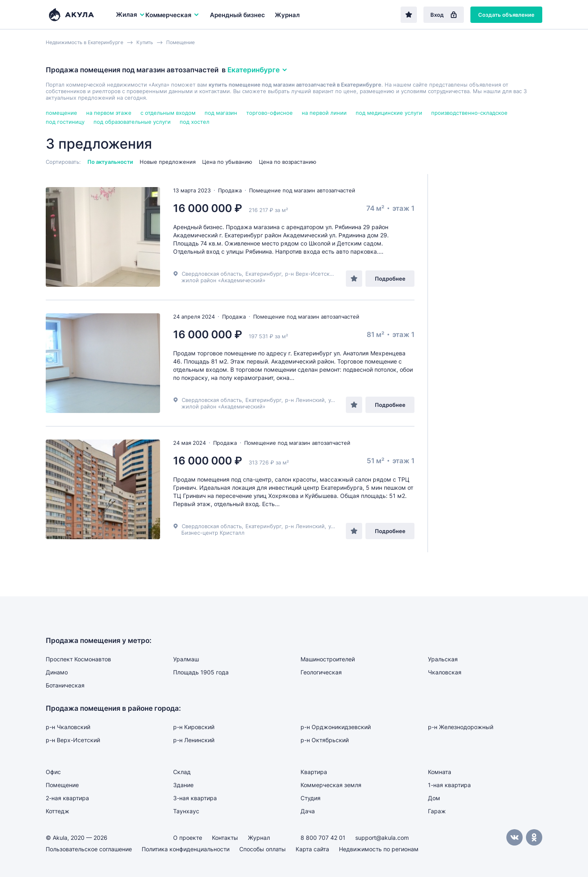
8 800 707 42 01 (323, 838)
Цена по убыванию (227, 162)
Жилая (131, 15)
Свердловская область (212, 274)
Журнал (287, 15)
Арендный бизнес (237, 15)
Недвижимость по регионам (379, 849)
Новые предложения (168, 162)
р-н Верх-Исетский (311, 274)
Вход (444, 15)
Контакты (225, 838)
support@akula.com (382, 838)
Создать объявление (506, 15)
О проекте (188, 838)
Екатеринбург (263, 274)
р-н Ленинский (305, 400)
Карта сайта (312, 849)
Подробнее (390, 279)
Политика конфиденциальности (186, 849)
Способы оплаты (263, 849)
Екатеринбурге (258, 70)
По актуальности (110, 162)
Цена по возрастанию (288, 162)
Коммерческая (173, 15)
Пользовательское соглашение (89, 849)
